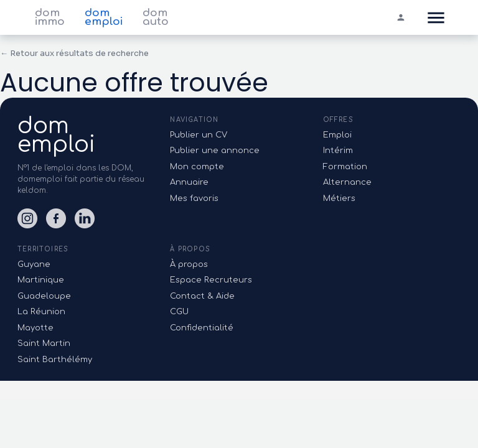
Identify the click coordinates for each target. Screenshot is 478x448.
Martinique (41, 280)
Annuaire (189, 182)
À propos (189, 264)
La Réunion (41, 312)
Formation (345, 167)
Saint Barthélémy (55, 360)
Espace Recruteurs (211, 280)
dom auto (156, 17)
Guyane (34, 264)
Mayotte (35, 328)
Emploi (337, 135)
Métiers (339, 198)
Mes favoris (194, 198)
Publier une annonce (215, 151)
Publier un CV (199, 135)
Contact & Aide (202, 296)
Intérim (338, 151)
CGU (179, 312)
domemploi (56, 135)
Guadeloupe (44, 296)
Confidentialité (202, 328)
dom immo (50, 17)
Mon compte (197, 167)
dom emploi (104, 17)
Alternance (347, 182)
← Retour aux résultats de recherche (74, 53)
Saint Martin (44, 343)
